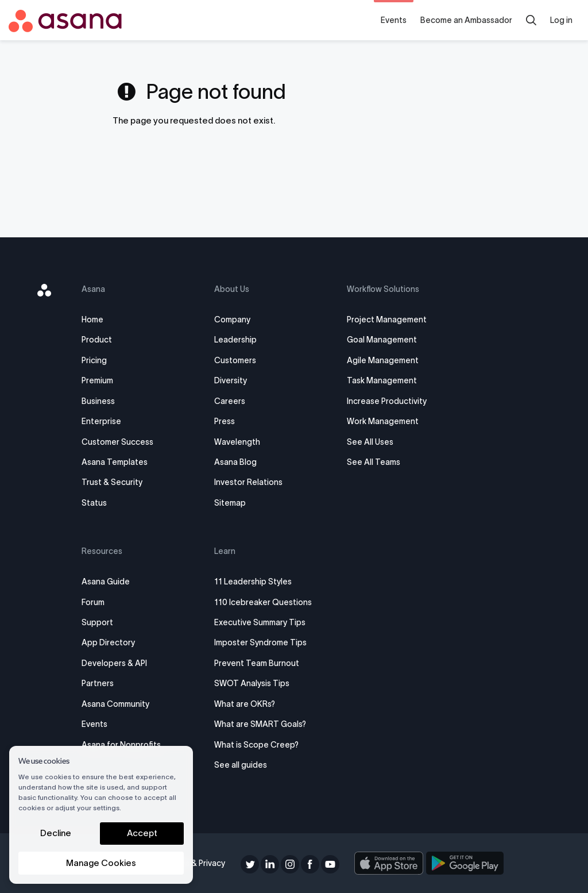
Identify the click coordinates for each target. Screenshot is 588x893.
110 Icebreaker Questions (269, 602)
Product (111, 340)
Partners (111, 683)
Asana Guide (119, 582)
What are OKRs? (250, 704)
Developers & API (128, 663)
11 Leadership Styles (259, 582)
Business (112, 401)
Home (106, 320)
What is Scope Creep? (262, 745)
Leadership (241, 340)
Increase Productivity (384, 401)
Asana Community (129, 704)
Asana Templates (128, 462)
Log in (561, 20)
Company (238, 320)
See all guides (246, 765)
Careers (235, 401)
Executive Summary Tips (266, 622)
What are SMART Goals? (266, 724)
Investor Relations (254, 482)
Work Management (380, 421)
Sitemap (236, 503)
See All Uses (367, 442)
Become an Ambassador (466, 20)
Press (230, 421)
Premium (111, 380)
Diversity (236, 380)
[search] (531, 20)
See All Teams (371, 462)
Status (108, 503)
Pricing (108, 360)
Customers (241, 360)
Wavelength (243, 442)
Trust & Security (126, 482)
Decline (56, 833)
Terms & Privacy (200, 863)
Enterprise (115, 421)
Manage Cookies (101, 863)
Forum (107, 602)
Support (111, 622)
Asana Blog (241, 462)
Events (394, 20)
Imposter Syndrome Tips (266, 642)
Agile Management (380, 360)
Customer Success (131, 442)
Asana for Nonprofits (135, 745)
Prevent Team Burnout (262, 663)
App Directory (122, 642)
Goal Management (379, 340)
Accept (142, 833)
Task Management (379, 380)
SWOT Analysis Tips (258, 683)
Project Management (384, 320)
